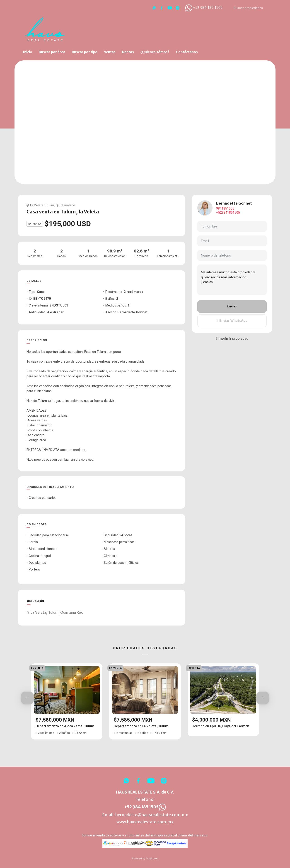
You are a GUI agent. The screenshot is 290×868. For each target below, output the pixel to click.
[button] (27, 698)
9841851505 (225, 209)
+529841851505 (228, 213)
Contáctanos (187, 52)
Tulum (50, 205)
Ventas (110, 52)
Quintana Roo (65, 205)
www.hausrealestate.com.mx (145, 822)
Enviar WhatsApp (232, 321)
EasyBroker (152, 859)
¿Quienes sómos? (155, 52)
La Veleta (37, 205)
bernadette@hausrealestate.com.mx (152, 815)
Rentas (128, 52)
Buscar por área (52, 52)
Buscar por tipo (85, 52)
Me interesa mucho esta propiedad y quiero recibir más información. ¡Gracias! (232, 280)
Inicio (28, 52)
